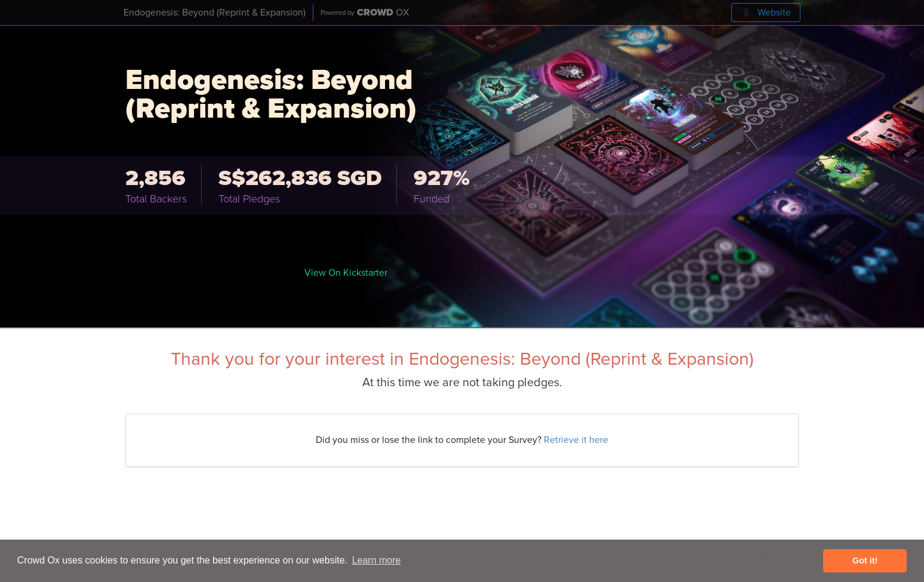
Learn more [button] (377, 560)
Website (766, 13)
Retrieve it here (576, 440)
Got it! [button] (865, 561)
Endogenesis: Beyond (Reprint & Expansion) (215, 13)
